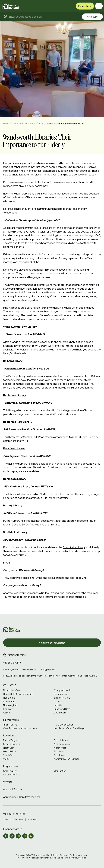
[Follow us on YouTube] (25, 836)
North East (9, 748)
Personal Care (61, 694)
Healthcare (9, 698)
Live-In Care (60, 713)
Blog (41, 123)
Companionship (63, 690)
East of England (11, 740)
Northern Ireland (63, 744)
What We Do (11, 685)
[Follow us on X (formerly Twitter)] (31, 836)
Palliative (59, 705)
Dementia (8, 701)
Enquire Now (85, 6)
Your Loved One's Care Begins (70, 728)
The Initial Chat (11, 725)
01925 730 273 (12, 662)
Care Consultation (64, 725)
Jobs (6, 819)
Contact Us (60, 771)
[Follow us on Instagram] (18, 836)
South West (60, 755)
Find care (92, 17)
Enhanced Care (62, 709)
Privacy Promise (12, 775)
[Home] (11, 6)
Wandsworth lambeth (24, 123)
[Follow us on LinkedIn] (12, 836)
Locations (9, 735)
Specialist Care (62, 698)
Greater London (12, 744)
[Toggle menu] (99, 6)
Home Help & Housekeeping (18, 694)
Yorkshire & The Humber (67, 759)
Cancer (58, 701)
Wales (6, 759)
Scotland (59, 751)
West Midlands (11, 751)
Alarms (7, 713)
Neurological (10, 705)
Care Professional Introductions (20, 728)
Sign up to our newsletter (52, 643)
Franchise (18, 819)
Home (6, 123)
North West (60, 748)
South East (9, 755)
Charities (32, 819)
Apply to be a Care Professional (22, 797)
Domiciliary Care (12, 690)
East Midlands (61, 740)
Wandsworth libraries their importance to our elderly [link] (67, 123)
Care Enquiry (10, 771)
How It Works (11, 720)
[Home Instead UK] (12, 629)
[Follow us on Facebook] (6, 836)
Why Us (8, 782)
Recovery (8, 709)
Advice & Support (13, 789)
